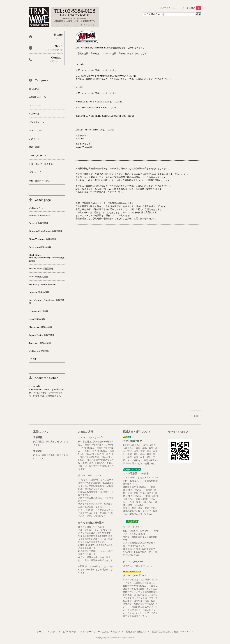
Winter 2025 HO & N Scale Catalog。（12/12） (99, 102)
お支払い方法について (113, 632)
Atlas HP (80, 138)
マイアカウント (167, 8)
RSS (182, 632)
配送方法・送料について (138, 632)
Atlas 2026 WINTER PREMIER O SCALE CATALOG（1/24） (106, 76)
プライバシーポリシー (89, 632)
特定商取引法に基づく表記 (165, 632)
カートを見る (192, 8)
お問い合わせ (69, 632)
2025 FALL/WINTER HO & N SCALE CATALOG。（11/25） (106, 116)
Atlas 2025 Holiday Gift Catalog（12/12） (96, 107)
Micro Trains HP (84, 147)
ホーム (40, 632)
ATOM (190, 632)
